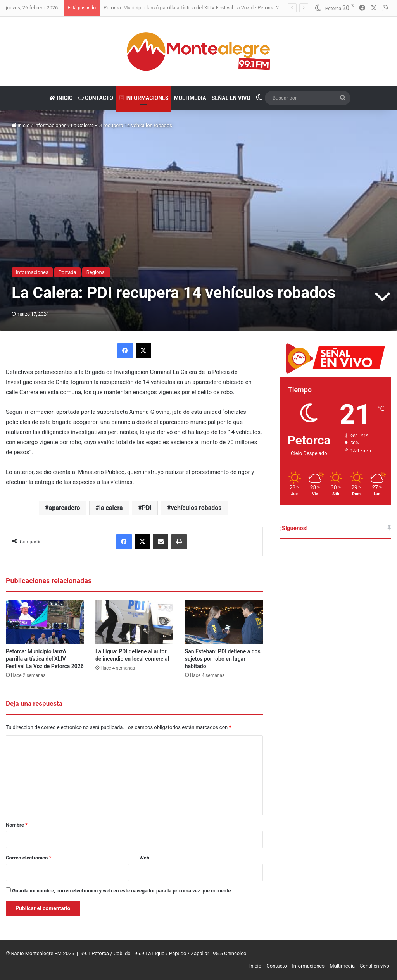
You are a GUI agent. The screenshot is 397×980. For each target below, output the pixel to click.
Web (145, 858)
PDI (147, 508)
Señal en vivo (231, 98)
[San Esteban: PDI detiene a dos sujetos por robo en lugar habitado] (224, 622)
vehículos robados (196, 508)
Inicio (61, 98)
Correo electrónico (28, 858)
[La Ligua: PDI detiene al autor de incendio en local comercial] (134, 622)
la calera (111, 508)
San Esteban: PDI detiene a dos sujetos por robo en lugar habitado (223, 659)
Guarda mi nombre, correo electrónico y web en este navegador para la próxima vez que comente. (122, 891)
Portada (67, 272)
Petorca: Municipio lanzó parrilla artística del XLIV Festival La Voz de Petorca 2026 (195, 8)
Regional (96, 272)
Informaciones (144, 98)
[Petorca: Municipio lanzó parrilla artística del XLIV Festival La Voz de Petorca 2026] (45, 622)
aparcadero (65, 508)
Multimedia (190, 98)
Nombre (17, 825)
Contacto (96, 98)
